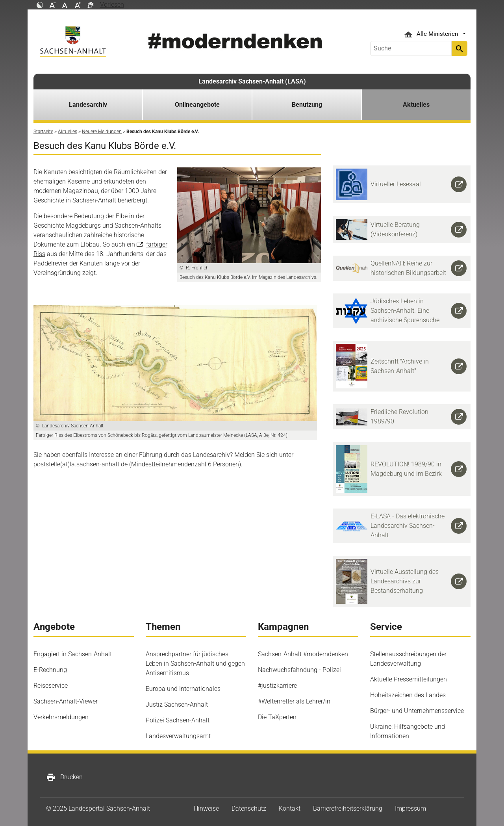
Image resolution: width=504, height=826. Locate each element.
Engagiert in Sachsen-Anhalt (73, 654)
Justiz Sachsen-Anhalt (177, 704)
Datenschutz (249, 808)
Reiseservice (51, 686)
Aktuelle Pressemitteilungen (409, 679)
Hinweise (206, 808)
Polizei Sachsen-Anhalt (178, 720)
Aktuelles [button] (416, 105)
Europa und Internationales (183, 689)
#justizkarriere (277, 686)
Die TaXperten (277, 717)
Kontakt (290, 808)
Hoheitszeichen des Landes (408, 695)
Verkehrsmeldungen (61, 717)
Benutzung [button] (307, 105)
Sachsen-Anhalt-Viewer (66, 701)
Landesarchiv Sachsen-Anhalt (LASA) (252, 81)
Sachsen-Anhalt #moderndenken (303, 654)
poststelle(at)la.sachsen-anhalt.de (81, 464)
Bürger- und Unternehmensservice (417, 711)
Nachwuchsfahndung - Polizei (299, 670)
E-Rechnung (50, 670)
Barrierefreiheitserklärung (348, 808)
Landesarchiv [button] (88, 105)
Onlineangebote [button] (197, 105)
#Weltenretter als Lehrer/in (294, 701)
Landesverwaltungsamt (178, 736)
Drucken (64, 777)
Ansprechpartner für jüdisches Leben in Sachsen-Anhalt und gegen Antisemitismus (195, 664)
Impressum (410, 808)
